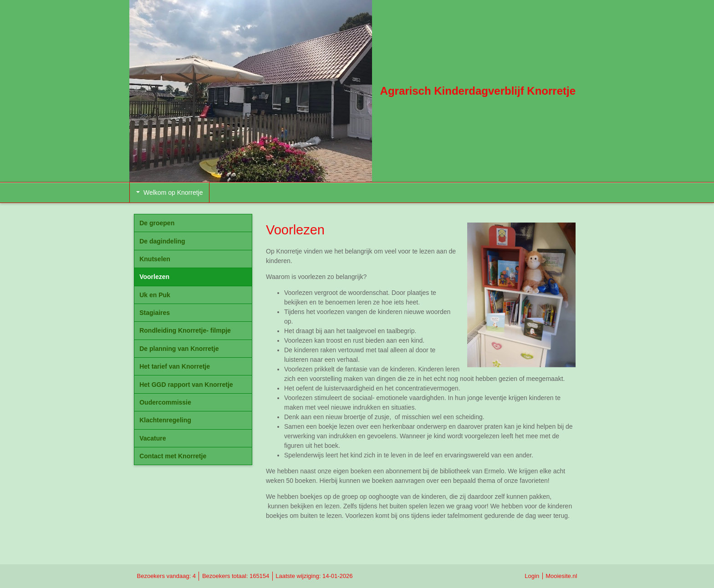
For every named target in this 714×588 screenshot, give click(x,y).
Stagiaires (155, 313)
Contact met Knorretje (173, 456)
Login (532, 576)
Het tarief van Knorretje (175, 366)
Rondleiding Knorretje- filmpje (185, 330)
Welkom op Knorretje (169, 193)
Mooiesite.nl (561, 576)
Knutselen (155, 259)
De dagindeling (162, 241)
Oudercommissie (165, 402)
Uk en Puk (155, 295)
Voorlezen (154, 277)
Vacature (153, 438)
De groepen (157, 223)
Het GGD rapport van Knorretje (186, 385)
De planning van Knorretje (179, 349)
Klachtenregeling (165, 420)
